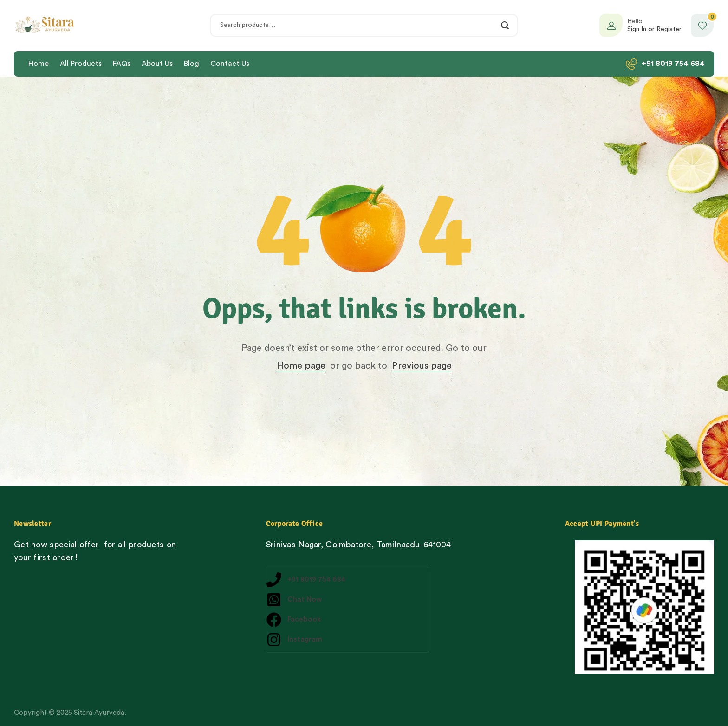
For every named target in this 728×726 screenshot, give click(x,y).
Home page (301, 366)
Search (505, 25)
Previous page (422, 366)
